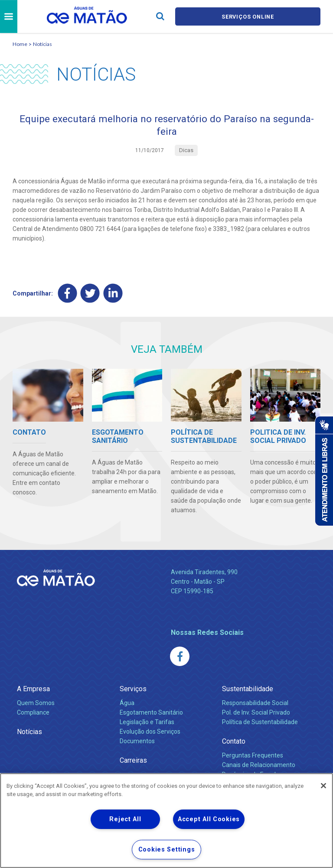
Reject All (125, 819)
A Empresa (33, 691)
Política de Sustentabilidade (260, 724)
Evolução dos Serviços (150, 733)
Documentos (137, 743)
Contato (234, 743)
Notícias (42, 44)
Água (127, 705)
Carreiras (133, 762)
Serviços (133, 691)
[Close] (323, 786)
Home (20, 44)
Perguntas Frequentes (253, 757)
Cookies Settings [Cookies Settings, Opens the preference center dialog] (167, 850)
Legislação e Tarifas (147, 724)
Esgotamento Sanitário (151, 714)
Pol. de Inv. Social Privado (256, 714)
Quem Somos (36, 705)
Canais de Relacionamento (259, 767)
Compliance (33, 714)
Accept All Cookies (209, 819)
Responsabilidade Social (255, 705)
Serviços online (248, 17)
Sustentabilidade (248, 691)
